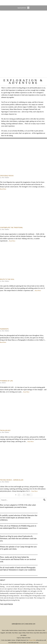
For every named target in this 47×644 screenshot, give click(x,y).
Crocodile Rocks (7, 176)
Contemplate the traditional (11, 228)
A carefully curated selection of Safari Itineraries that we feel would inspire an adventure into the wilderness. (19, 518)
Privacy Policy (32, 640)
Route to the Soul (7, 279)
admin (4, 383)
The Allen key (5, 430)
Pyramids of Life (6, 381)
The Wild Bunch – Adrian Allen (12, 480)
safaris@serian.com (18, 624)
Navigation (22, 8)
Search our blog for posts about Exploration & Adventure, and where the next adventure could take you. (18, 539)
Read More (3, 189)
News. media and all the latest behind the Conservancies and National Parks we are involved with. (18, 559)
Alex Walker (6, 178)
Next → (29, 495)
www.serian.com (30, 624)
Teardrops (4, 329)
